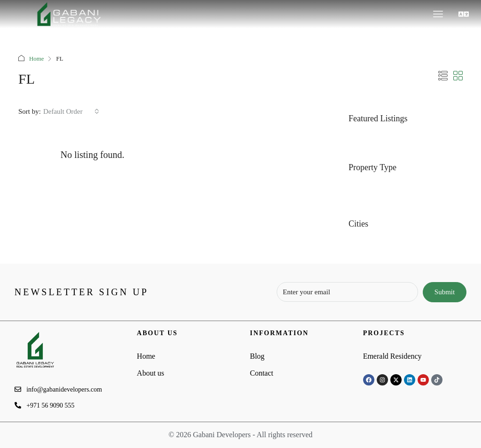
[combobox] (71, 111)
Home (37, 59)
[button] (464, 14)
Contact (262, 373)
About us (150, 373)
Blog (257, 356)
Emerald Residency (392, 356)
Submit (445, 292)
